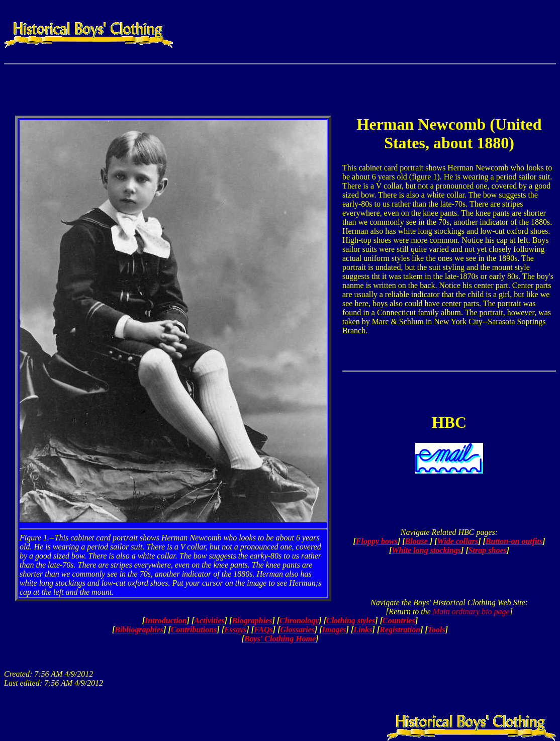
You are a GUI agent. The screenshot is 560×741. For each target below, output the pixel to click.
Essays (235, 630)
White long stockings (426, 550)
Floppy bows (377, 541)
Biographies (252, 621)
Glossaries (297, 630)
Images (334, 630)
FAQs (263, 630)
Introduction (166, 621)
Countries (399, 621)
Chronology (299, 621)
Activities (209, 621)
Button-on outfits (514, 541)
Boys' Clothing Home (280, 639)
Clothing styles (351, 621)
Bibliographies (139, 630)
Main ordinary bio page (471, 612)
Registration (400, 630)
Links (363, 630)
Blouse (417, 541)
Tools (437, 630)
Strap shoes (488, 550)
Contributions (194, 630)
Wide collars (458, 541)
